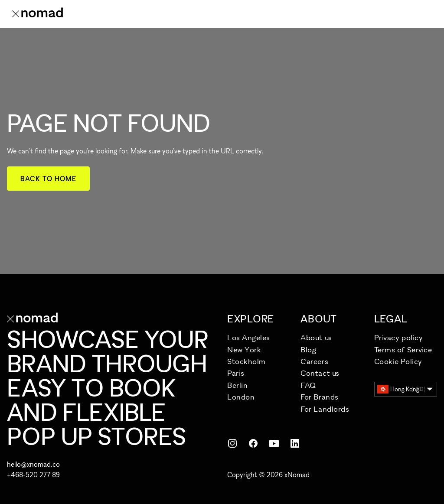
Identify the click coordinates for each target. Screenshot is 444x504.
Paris (236, 373)
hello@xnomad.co (33, 464)
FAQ (308, 385)
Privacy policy (399, 337)
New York (244, 350)
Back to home (48, 179)
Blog (308, 350)
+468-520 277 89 (33, 475)
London (241, 397)
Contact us (320, 373)
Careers (314, 361)
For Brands (319, 397)
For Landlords (325, 409)
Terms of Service (403, 350)
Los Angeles (249, 337)
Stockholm (246, 361)
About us (316, 337)
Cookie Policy (398, 361)
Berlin (237, 385)
